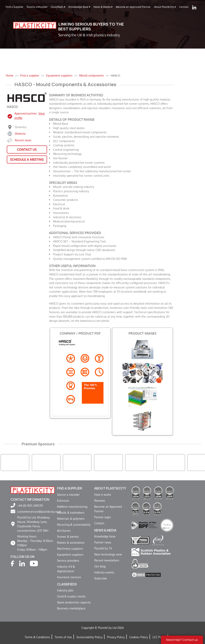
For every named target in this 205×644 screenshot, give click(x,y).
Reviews (100, 500)
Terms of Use (63, 637)
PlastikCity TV (103, 548)
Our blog (100, 566)
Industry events (104, 572)
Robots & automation (71, 542)
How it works (103, 494)
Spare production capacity (74, 602)
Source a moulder (68, 494)
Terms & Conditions (37, 637)
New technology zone (108, 554)
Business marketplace (71, 608)
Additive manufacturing (72, 506)
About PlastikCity (165, 7)
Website (20, 134)
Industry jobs (65, 590)
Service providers (68, 560)
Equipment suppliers (70, 554)
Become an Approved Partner (133, 7)
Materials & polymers (71, 518)
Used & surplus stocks (71, 596)
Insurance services (69, 577)
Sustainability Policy (89, 637)
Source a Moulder (37, 7)
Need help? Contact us (182, 640)
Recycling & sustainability (74, 524)
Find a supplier (70, 488)
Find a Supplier (15, 7)
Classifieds (58, 7)
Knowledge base (105, 536)
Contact (184, 7)
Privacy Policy (116, 637)
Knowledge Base (79, 7)
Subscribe (101, 578)
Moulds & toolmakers (71, 512)
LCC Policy (159, 637)
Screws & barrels (68, 536)
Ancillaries (64, 530)
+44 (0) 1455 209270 (30, 505)
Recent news (23, 140)
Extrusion (63, 500)
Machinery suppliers (70, 548)
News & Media (103, 7)
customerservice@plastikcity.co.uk (39, 511)
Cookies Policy (139, 637)
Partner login (103, 517)
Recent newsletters (107, 560)
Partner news (103, 542)
